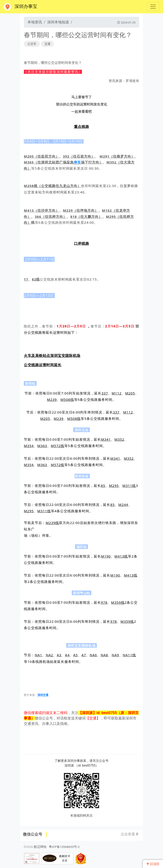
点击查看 (129, 834)
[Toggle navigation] (153, 7)
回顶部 (153, 864)
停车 (77, 162)
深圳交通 (43, 695)
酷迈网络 (40, 847)
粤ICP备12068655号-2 (64, 847)
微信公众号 (33, 834)
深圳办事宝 (20, 7)
